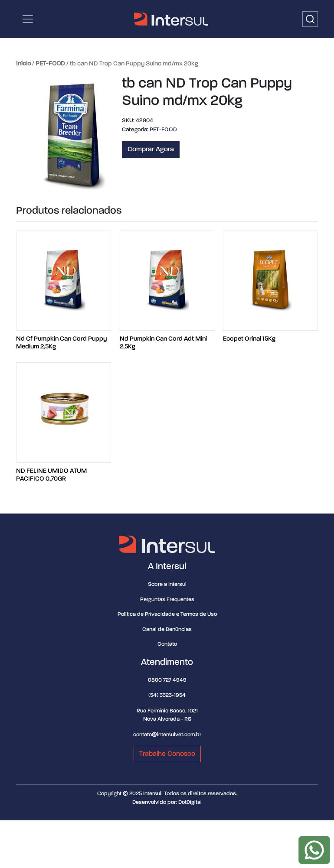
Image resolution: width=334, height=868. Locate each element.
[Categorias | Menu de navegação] (28, 19)
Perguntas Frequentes (167, 600)
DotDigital (190, 802)
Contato (167, 644)
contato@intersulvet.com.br (167, 735)
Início (23, 64)
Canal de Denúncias (167, 629)
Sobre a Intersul (167, 584)
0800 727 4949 (167, 680)
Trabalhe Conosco (167, 754)
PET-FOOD (50, 64)
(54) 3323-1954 (167, 695)
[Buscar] (310, 19)
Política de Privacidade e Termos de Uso (167, 614)
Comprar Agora (151, 150)
